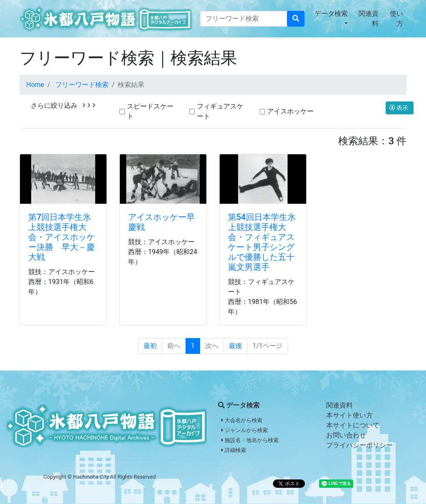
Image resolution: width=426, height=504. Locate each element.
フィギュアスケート (220, 111)
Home (35, 85)
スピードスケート (150, 111)
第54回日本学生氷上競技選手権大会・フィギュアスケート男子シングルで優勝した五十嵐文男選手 (262, 242)
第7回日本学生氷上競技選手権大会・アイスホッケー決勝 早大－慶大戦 (62, 237)
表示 (400, 108)
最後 (235, 346)
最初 (150, 346)
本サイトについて (353, 425)
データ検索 (331, 14)
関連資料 (369, 19)
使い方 (396, 19)
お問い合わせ (346, 435)
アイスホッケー (290, 111)
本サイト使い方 (349, 415)
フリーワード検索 (82, 85)
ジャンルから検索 (245, 430)
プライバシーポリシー (359, 445)
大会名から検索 (242, 420)
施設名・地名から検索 (250, 440)
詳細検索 (234, 450)
